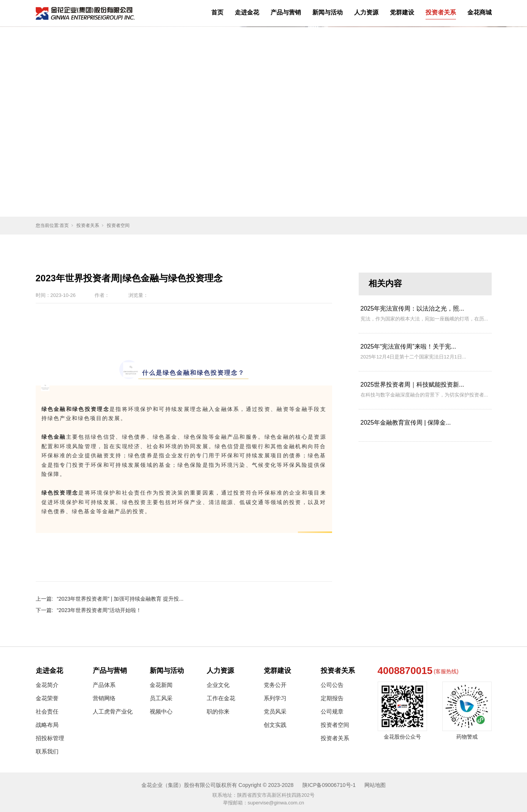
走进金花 (247, 12)
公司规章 (332, 711)
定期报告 (332, 698)
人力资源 (366, 12)
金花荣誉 (47, 698)
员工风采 (161, 698)
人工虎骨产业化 (113, 711)
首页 (217, 12)
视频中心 (161, 711)
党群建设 (402, 12)
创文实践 (275, 725)
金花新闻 (161, 685)
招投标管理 (50, 738)
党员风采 (275, 711)
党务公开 (275, 685)
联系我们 (47, 751)
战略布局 (47, 725)
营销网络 (104, 698)
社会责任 (47, 711)
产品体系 (104, 685)
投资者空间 (118, 225)
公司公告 (332, 685)
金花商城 (480, 12)
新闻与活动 (328, 12)
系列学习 (275, 698)
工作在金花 (221, 698)
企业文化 (218, 685)
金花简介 (47, 685)
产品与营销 (286, 12)
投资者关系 (441, 12)
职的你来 (218, 711)
